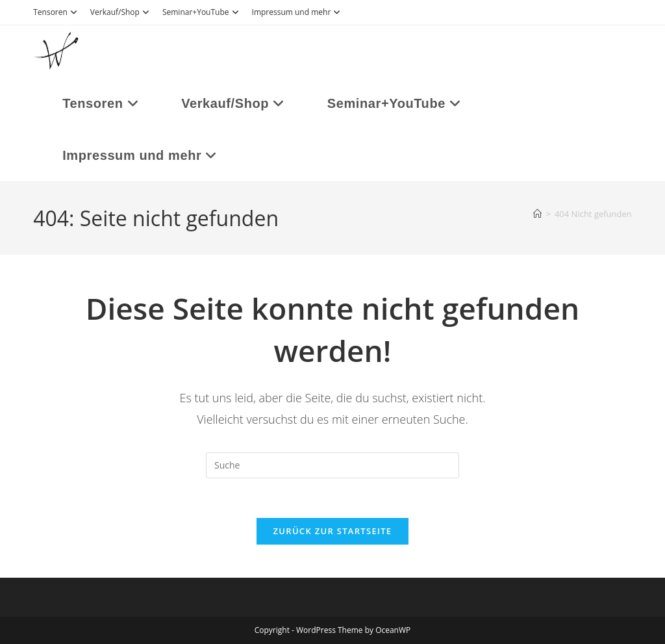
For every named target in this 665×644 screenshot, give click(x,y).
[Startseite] (537, 214)
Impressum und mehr (298, 12)
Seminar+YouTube (202, 12)
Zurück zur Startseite (333, 531)
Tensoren (57, 12)
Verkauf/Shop (121, 12)
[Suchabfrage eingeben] (332, 465)
